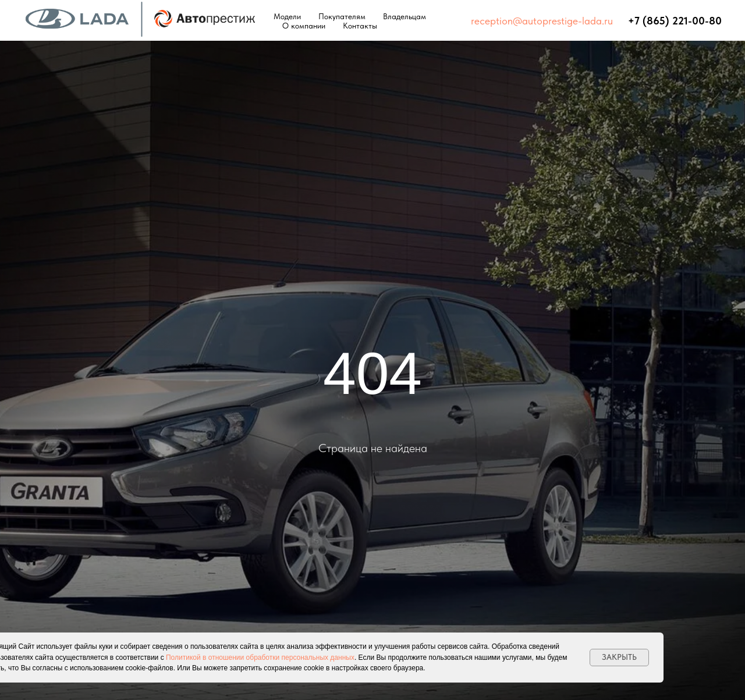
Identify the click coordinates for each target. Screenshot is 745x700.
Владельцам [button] (405, 16)
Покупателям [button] (342, 16)
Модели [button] (287, 16)
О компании (304, 26)
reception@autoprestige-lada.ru (542, 21)
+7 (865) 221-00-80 (675, 21)
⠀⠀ (620, 21)
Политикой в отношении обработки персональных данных (260, 658)
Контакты (360, 26)
